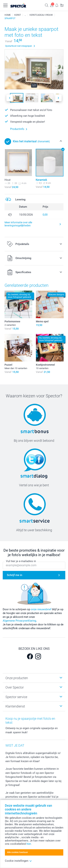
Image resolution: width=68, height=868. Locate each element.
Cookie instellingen (18, 861)
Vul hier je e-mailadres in (21, 561)
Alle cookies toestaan (17, 852)
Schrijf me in (15, 575)
